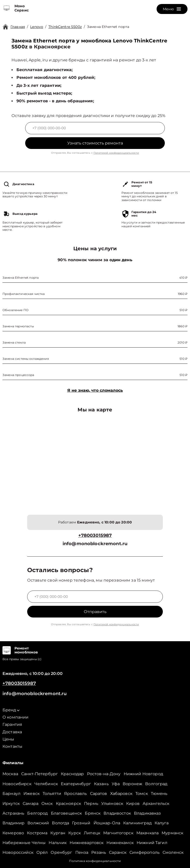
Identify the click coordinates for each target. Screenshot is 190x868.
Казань (101, 784)
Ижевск (32, 794)
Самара (31, 804)
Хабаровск (121, 794)
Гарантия (12, 724)
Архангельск (156, 804)
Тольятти (52, 794)
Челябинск (46, 784)
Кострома (37, 833)
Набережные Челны (24, 843)
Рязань (99, 852)
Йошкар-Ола (107, 823)
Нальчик (58, 843)
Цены (8, 739)
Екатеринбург (76, 784)
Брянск (93, 813)
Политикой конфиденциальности (116, 153)
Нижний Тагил (152, 843)
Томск (142, 794)
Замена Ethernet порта (108, 27)
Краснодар (72, 774)
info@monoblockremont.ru (95, 544)
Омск (47, 804)
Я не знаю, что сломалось (95, 390)
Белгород (37, 813)
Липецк (92, 833)
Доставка (12, 732)
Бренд (11, 710)
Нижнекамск (120, 843)
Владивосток (117, 813)
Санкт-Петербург (40, 774)
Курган (58, 833)
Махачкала (147, 833)
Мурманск (172, 833)
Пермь (91, 804)
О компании (16, 717)
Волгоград (156, 784)
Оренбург (61, 852)
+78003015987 (95, 536)
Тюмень (159, 794)
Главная (18, 27)
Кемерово (13, 833)
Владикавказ (147, 813)
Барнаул (11, 794)
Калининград (137, 823)
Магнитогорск (118, 833)
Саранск (118, 852)
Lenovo (37, 27)
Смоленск (173, 852)
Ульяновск (112, 804)
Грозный (81, 823)
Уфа (116, 784)
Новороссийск (18, 852)
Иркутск (11, 804)
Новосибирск (17, 784)
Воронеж (132, 784)
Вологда (60, 823)
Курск (75, 833)
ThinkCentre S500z (65, 27)
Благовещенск (66, 813)
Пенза (82, 852)
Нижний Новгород (143, 774)
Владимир (13, 823)
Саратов (99, 794)
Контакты (12, 746)
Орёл (42, 852)
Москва (10, 774)
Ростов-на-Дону (104, 774)
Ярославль (75, 794)
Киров (133, 804)
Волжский (38, 823)
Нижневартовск (87, 843)
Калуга (162, 823)
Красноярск (69, 804)
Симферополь (144, 852)
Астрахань (13, 813)
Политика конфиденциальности (95, 861)
